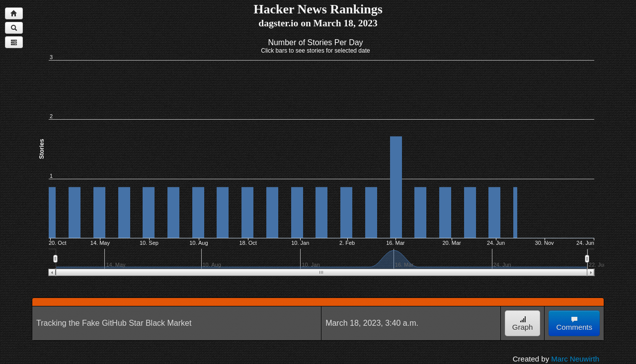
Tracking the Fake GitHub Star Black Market (114, 323)
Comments (574, 324)
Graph (523, 324)
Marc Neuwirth (575, 359)
